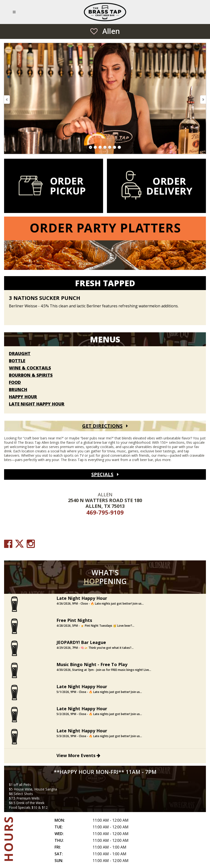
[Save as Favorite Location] (94, 31)
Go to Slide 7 (119, 147)
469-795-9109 (105, 512)
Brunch (18, 390)
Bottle (17, 361)
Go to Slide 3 (100, 147)
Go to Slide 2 (95, 147)
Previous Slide (7, 100)
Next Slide (203, 100)
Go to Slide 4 (105, 147)
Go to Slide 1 (91, 147)
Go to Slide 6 (115, 147)
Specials (102, 474)
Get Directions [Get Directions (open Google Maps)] (102, 426)
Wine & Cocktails (30, 368)
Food (15, 382)
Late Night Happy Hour (37, 404)
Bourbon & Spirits (31, 375)
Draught (20, 354)
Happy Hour (23, 397)
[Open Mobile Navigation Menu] (15, 12)
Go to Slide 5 (110, 147)
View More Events (78, 755)
